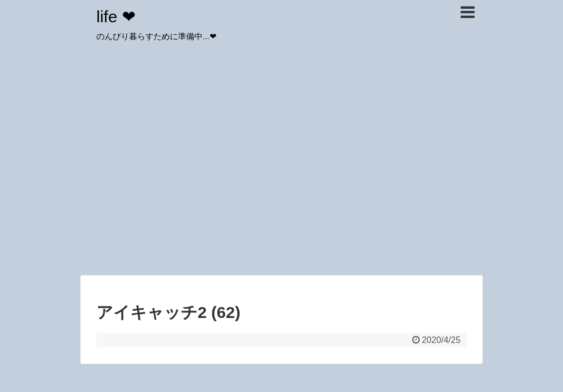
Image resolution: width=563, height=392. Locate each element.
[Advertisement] (281, 191)
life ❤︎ (116, 17)
